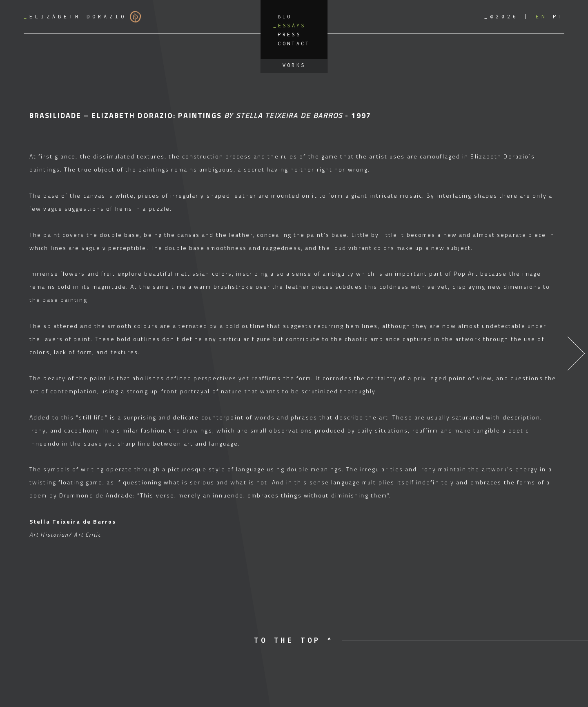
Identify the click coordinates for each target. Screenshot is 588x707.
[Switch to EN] (541, 17)
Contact (294, 43)
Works (294, 65)
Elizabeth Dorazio (82, 17)
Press (289, 35)
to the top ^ (294, 640)
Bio (285, 17)
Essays (292, 26)
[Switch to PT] (559, 17)
